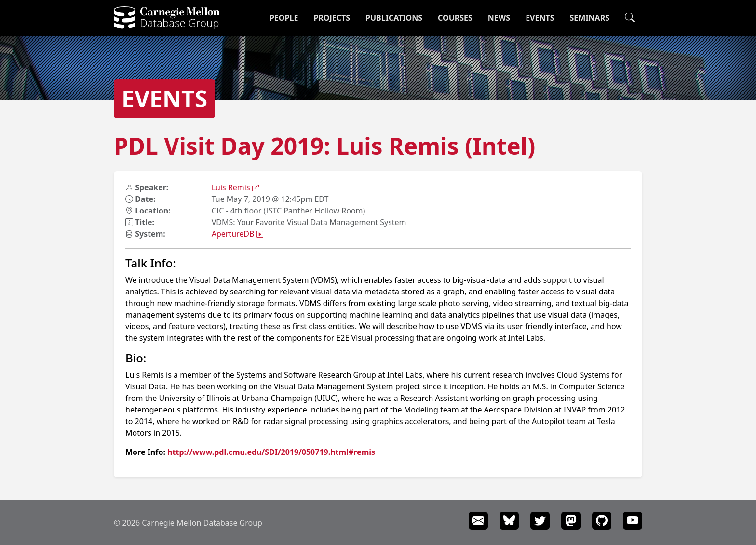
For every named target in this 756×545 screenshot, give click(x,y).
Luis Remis (235, 187)
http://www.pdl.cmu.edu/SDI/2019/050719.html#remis (271, 452)
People (284, 18)
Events (540, 18)
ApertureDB (237, 234)
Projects (332, 18)
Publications (394, 18)
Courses (455, 18)
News (499, 18)
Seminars (590, 18)
